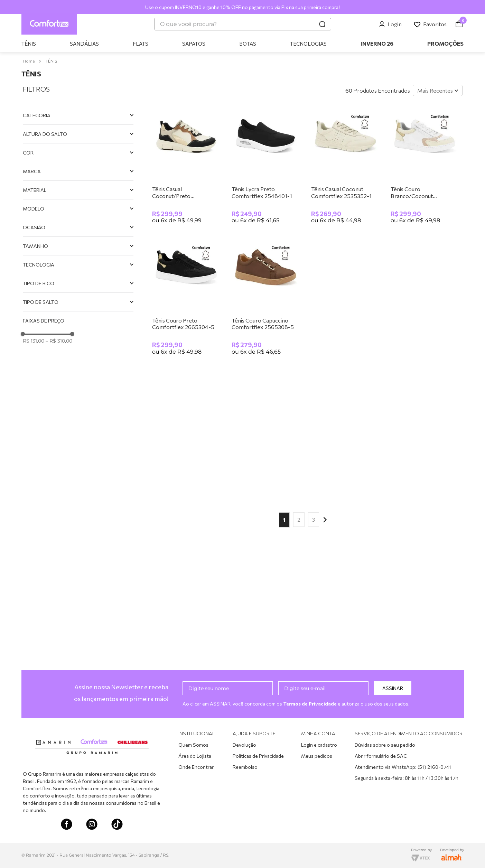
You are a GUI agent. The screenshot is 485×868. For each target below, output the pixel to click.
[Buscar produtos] (322, 24)
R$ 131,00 (34, 341)
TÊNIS (51, 61)
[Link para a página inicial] (29, 61)
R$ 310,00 (59, 341)
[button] (78, 115)
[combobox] (243, 24)
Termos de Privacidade (311, 704)
